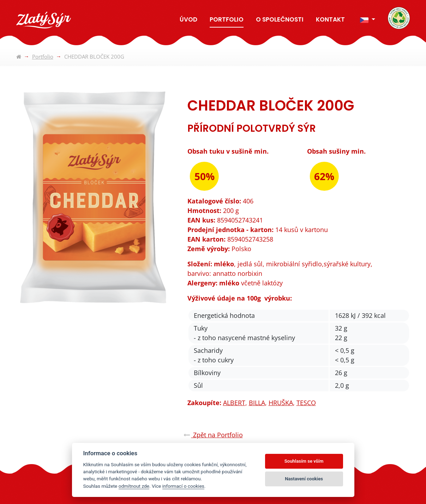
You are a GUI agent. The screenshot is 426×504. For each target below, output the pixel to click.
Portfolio (227, 19)
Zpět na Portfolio (213, 435)
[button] (367, 20)
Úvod (188, 19)
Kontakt (330, 19)
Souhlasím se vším (304, 461)
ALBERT (234, 403)
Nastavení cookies (304, 479)
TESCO (306, 403)
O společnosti (280, 19)
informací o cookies (183, 486)
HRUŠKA (281, 403)
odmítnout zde (134, 486)
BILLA (257, 403)
